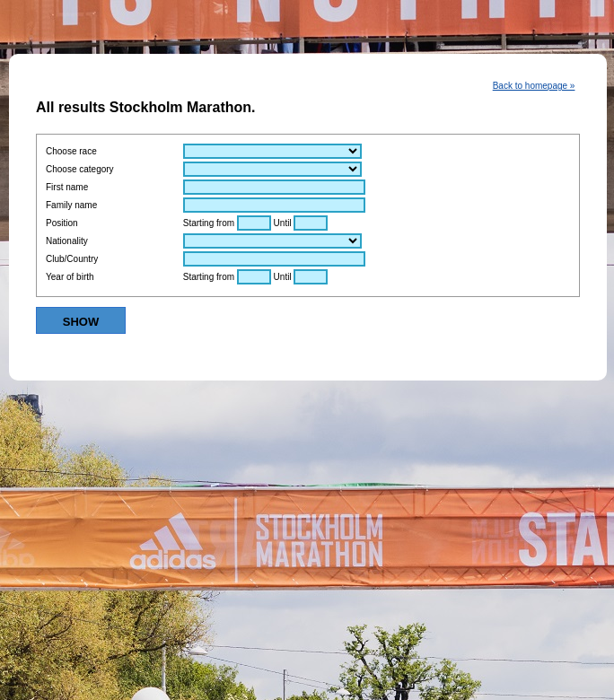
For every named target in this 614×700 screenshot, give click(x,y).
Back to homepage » (534, 86)
